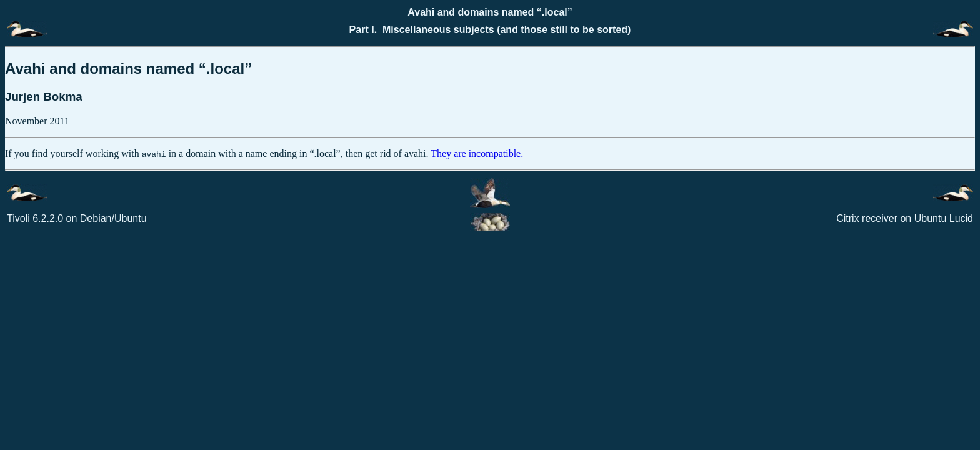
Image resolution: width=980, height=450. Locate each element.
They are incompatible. (477, 153)
